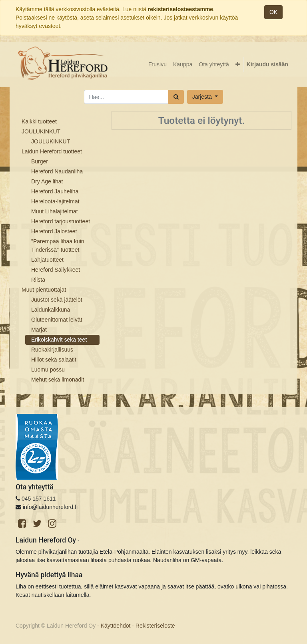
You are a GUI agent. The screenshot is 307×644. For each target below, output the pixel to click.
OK (273, 12)
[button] (238, 65)
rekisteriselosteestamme (180, 9)
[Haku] (176, 97)
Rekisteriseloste (155, 626)
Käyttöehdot (116, 626)
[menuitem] (157, 65)
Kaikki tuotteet (39, 121)
